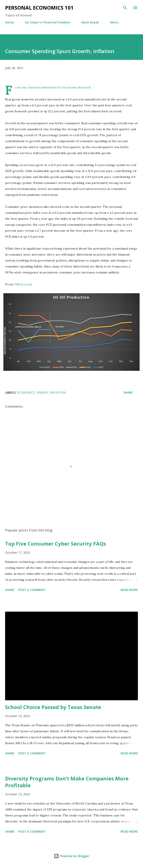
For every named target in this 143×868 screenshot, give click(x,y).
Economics (26, 392)
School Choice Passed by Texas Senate (53, 707)
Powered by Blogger (71, 856)
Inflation (58, 392)
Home (9, 22)
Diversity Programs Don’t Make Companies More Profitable (67, 782)
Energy (42, 392)
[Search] (125, 8)
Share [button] (128, 392)
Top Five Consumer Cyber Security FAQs (56, 544)
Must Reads (90, 22)
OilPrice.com (23, 284)
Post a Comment (32, 590)
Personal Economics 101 (39, 8)
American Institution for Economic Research (59, 87)
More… (115, 22)
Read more (129, 590)
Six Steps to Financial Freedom (48, 22)
